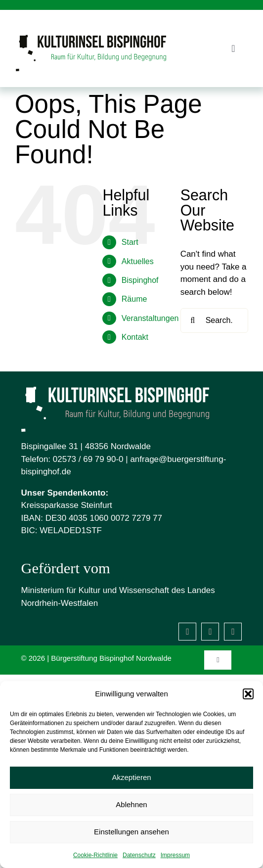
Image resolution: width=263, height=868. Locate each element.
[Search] (193, 320)
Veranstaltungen (150, 318)
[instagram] (210, 632)
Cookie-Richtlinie (95, 855)
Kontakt (135, 337)
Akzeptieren (131, 777)
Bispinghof (140, 280)
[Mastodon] (233, 632)
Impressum (175, 855)
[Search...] (214, 320)
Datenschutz (139, 855)
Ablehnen (131, 804)
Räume (134, 299)
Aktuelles (138, 261)
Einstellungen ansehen (131, 832)
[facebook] (187, 632)
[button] (248, 694)
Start (130, 242)
